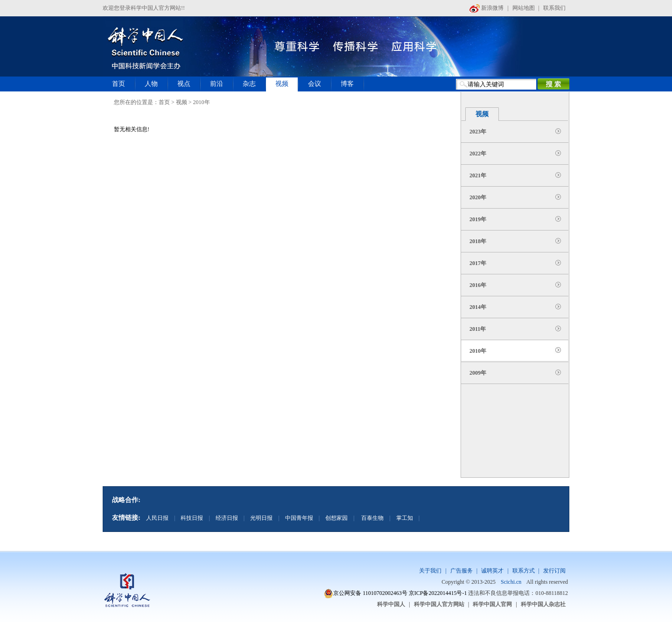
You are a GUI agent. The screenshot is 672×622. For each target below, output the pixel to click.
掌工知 (405, 518)
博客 (347, 84)
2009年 (478, 373)
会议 (315, 84)
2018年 (478, 241)
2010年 (478, 351)
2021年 (478, 175)
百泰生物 (372, 518)
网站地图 (524, 8)
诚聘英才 (492, 571)
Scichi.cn (511, 582)
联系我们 (554, 8)
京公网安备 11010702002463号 (370, 593)
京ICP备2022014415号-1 (438, 593)
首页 (119, 84)
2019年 (478, 219)
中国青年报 (299, 518)
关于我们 (430, 571)
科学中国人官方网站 (439, 604)
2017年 (478, 263)
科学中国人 (391, 604)
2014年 (478, 307)
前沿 (217, 84)
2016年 (478, 285)
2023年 (478, 132)
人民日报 (157, 518)
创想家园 (336, 518)
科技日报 (192, 518)
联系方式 (524, 571)
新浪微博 (486, 8)
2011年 (478, 329)
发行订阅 (554, 571)
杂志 (249, 84)
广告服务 (462, 571)
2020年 (478, 197)
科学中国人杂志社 (543, 604)
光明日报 (261, 518)
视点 (184, 84)
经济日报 (227, 518)
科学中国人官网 (492, 604)
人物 (151, 84)
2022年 (478, 154)
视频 (282, 84)
